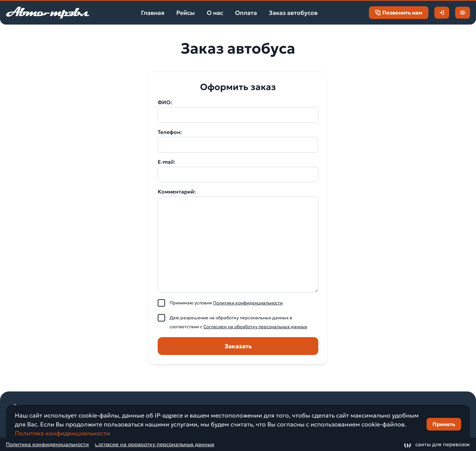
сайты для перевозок (437, 444)
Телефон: (170, 132)
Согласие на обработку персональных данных (155, 444)
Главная (153, 13)
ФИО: (165, 102)
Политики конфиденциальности (248, 303)
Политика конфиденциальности (62, 433)
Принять (444, 424)
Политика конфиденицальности (47, 444)
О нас (215, 13)
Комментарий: (177, 192)
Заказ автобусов (293, 13)
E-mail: (166, 162)
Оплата (246, 13)
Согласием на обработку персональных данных (255, 327)
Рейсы (186, 13)
